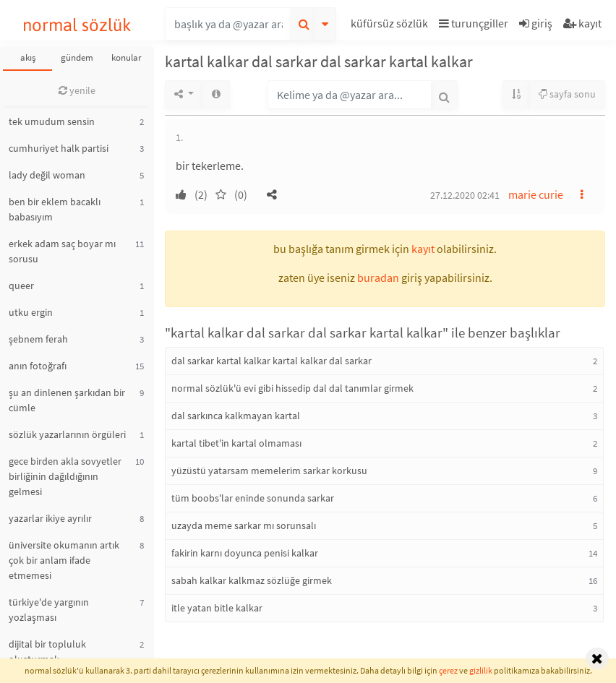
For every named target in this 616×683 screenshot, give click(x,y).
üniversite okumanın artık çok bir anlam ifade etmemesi (64, 560)
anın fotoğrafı (38, 366)
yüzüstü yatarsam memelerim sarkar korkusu (269, 471)
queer (21, 285)
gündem (77, 57)
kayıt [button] (423, 249)
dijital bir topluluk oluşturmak (47, 652)
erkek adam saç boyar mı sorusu (62, 251)
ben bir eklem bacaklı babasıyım (55, 209)
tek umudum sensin (52, 121)
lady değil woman (47, 175)
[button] (391, 26)
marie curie (536, 194)
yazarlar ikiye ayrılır (50, 518)
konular (127, 57)
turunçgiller (474, 23)
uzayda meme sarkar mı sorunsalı (244, 525)
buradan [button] (378, 278)
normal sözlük (77, 25)
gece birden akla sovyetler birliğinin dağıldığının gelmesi (65, 476)
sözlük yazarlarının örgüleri (67, 434)
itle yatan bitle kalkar (217, 608)
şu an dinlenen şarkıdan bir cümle (67, 400)
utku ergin (31, 312)
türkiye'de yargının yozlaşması (49, 610)
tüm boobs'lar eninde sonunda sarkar (253, 498)
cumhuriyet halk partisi (59, 148)
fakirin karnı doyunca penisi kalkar (245, 553)
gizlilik (481, 670)
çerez (448, 670)
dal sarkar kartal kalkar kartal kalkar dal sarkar (271, 361)
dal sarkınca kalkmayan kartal (236, 416)
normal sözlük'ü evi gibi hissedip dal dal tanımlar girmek (292, 388)
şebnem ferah (38, 339)
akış (28, 57)
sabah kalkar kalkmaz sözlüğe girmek (252, 580)
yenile (77, 90)
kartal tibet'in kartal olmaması (236, 443)
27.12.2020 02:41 (465, 195)
